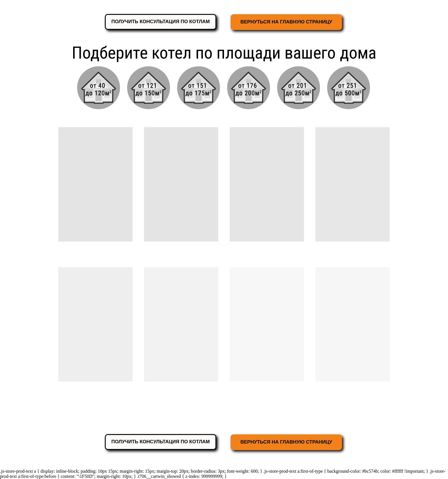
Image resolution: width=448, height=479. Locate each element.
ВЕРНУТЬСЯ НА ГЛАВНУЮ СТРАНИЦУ (286, 22)
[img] (149, 88)
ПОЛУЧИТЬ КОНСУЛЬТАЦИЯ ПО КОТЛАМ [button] (161, 22)
